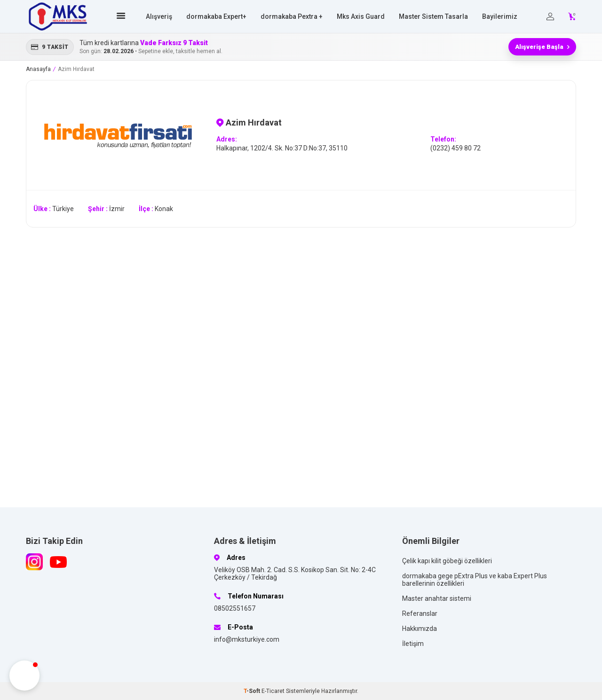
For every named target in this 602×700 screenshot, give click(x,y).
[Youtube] (58, 562)
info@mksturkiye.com (247, 639)
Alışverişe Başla (542, 47)
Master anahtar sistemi (437, 598)
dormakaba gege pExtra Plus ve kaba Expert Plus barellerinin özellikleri (475, 580)
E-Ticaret (273, 691)
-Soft (253, 691)
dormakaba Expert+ (216, 16)
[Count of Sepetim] (572, 17)
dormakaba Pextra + (292, 16)
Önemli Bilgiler (431, 541)
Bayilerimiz (500, 16)
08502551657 (235, 608)
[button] (24, 676)
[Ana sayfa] (122, 16)
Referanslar (420, 613)
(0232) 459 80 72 (455, 148)
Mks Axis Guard (361, 16)
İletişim (413, 644)
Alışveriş (159, 16)
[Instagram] (34, 562)
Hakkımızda (420, 629)
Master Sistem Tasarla (433, 16)
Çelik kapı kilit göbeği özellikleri (447, 561)
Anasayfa (38, 69)
